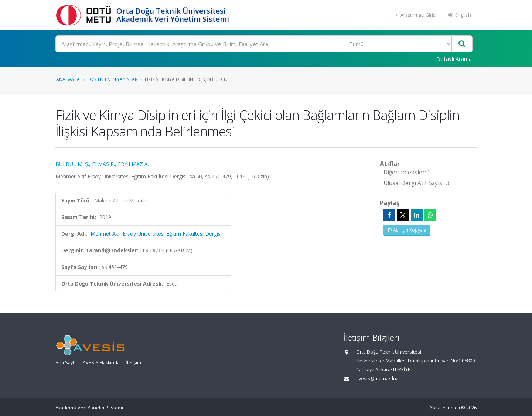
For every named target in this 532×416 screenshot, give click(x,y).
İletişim (133, 363)
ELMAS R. (103, 164)
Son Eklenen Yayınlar (112, 79)
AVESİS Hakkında (101, 363)
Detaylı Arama (454, 59)
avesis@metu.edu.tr (378, 379)
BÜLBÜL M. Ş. (72, 164)
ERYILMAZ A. (133, 164)
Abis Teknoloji (445, 408)
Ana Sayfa (68, 79)
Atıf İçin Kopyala (407, 230)
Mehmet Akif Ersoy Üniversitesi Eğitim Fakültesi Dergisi (156, 234)
